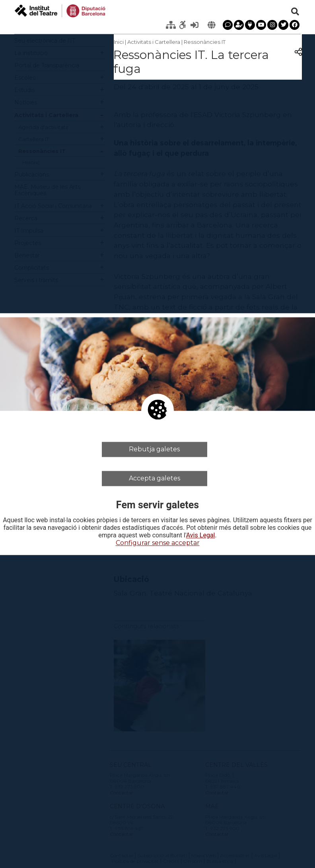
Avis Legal (201, 536)
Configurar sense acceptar (158, 543)
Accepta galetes (155, 478)
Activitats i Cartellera (154, 42)
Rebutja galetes (154, 449)
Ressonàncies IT (205, 42)
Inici (119, 42)
